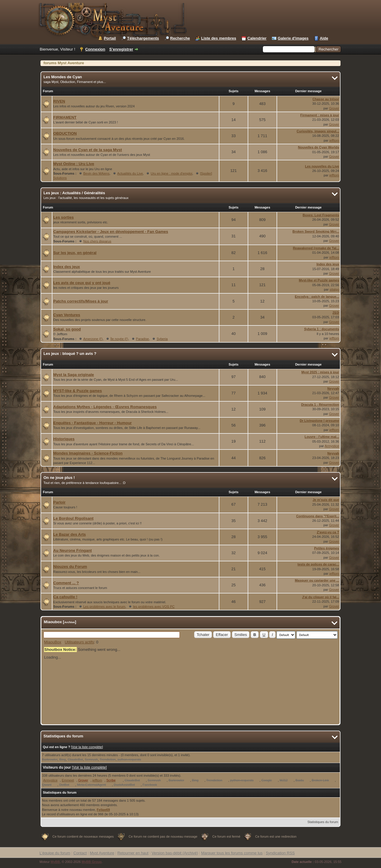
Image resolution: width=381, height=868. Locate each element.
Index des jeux (67, 267)
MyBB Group (92, 862)
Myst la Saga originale (74, 375)
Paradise (142, 339)
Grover (334, 108)
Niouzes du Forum (70, 567)
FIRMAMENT (65, 117)
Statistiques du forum (323, 822)
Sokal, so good (67, 329)
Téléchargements (143, 38)
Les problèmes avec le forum (104, 607)
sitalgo (334, 289)
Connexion (95, 49)
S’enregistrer (121, 49)
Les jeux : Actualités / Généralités (74, 193)
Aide (324, 38)
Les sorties (64, 217)
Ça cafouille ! (65, 597)
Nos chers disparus (97, 241)
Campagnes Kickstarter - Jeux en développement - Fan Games (111, 232)
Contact (80, 853)
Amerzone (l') (93, 339)
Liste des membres (219, 38)
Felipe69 (103, 810)
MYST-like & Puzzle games (78, 391)
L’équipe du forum (55, 853)
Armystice (332, 446)
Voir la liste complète (87, 747)
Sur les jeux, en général (75, 253)
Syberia (162, 339)
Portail (110, 38)
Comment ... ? (66, 583)
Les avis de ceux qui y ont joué (82, 283)
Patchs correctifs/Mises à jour (81, 301)
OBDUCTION (65, 133)
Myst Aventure (102, 853)
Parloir (59, 502)
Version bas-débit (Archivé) (175, 853)
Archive (70, 622)
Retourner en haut (133, 853)
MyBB (55, 862)
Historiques (64, 439)
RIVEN (59, 101)
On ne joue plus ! (59, 478)
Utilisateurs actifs (79, 642)
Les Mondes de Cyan (63, 77)
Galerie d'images (293, 38)
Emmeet (68, 780)
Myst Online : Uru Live (74, 164)
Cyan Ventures (67, 315)
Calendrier (257, 38)
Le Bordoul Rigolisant (73, 518)
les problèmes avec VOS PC (154, 607)
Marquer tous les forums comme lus (232, 853)
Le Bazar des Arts (70, 534)
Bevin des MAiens (96, 173)
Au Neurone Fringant (72, 550)
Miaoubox (53, 622)
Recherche (180, 38)
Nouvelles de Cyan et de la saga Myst (88, 150)
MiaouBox (53, 642)
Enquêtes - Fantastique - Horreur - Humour (93, 423)
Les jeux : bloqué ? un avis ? (70, 354)
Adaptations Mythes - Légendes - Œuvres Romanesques (105, 407)
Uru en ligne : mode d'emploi (171, 173)
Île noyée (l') (119, 339)
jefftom (334, 140)
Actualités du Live (130, 173)
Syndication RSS (280, 853)
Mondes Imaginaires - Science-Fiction (88, 453)
